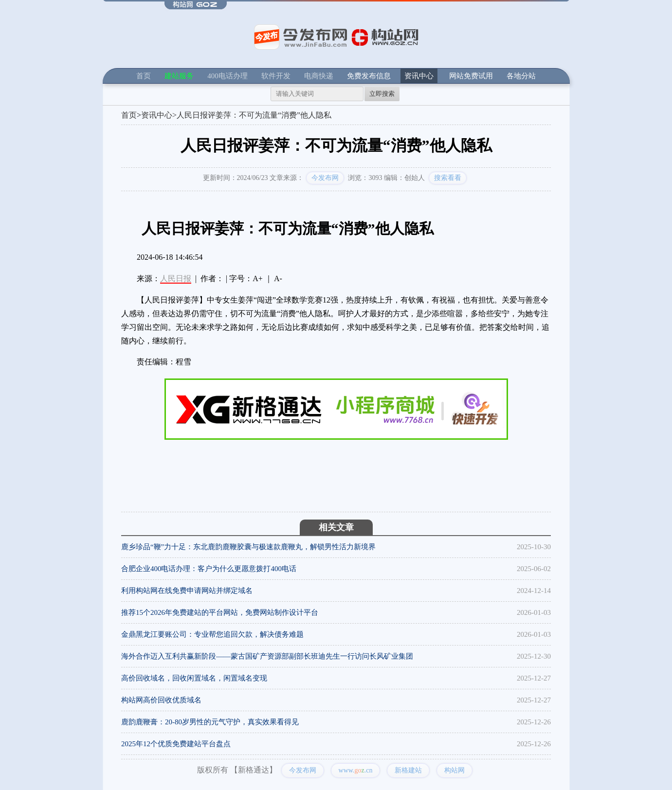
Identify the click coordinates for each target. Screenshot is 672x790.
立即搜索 (382, 94)
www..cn (356, 770)
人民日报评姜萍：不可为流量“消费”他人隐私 (254, 115)
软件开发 (276, 76)
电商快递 (319, 76)
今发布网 (325, 178)
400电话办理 (227, 76)
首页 (144, 76)
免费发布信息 (369, 76)
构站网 (454, 770)
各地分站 (521, 76)
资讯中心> (159, 115)
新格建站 (408, 770)
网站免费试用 (471, 76)
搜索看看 (448, 178)
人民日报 (176, 278)
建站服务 (179, 76)
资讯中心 (419, 76)
